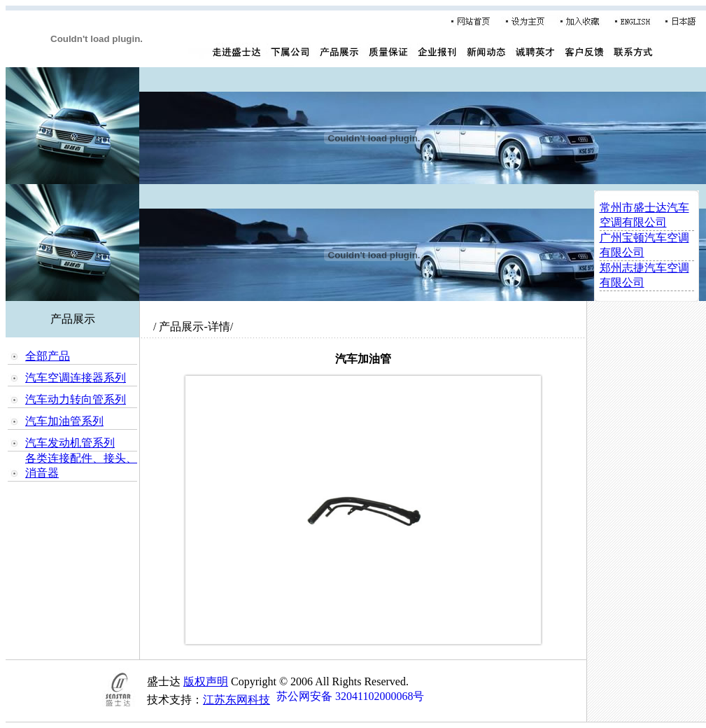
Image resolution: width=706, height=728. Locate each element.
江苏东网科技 (236, 700)
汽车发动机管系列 (70, 443)
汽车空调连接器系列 (76, 378)
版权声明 (206, 681)
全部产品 (48, 356)
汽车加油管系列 (64, 421)
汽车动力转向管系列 (76, 399)
